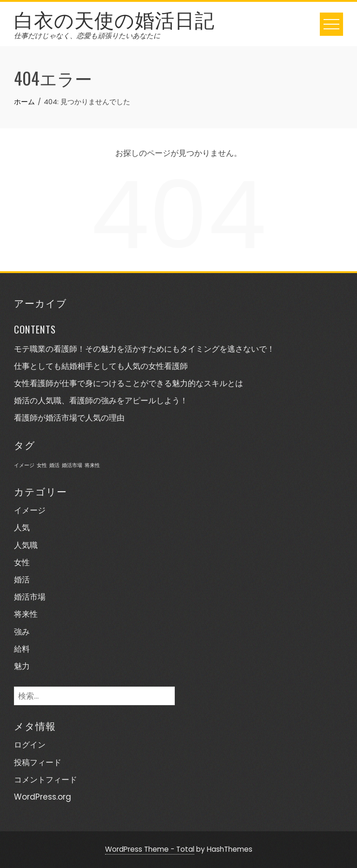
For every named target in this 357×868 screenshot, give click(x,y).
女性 (22, 562)
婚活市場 (30, 597)
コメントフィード (46, 780)
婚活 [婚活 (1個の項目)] (54, 465)
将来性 (26, 614)
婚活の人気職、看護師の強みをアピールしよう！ (101, 401)
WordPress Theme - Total (150, 849)
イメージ (30, 510)
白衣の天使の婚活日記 (114, 19)
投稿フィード (38, 762)
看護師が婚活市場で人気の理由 (69, 418)
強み (22, 632)
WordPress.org (43, 797)
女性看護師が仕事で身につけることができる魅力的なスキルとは (129, 383)
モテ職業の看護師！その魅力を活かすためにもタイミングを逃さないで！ (144, 349)
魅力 (22, 666)
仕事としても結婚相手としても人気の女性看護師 (101, 366)
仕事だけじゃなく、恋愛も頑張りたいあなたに (87, 36)
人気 (22, 527)
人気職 (26, 545)
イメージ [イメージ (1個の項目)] (24, 465)
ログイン (30, 745)
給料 (22, 649)
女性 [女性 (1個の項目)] (42, 465)
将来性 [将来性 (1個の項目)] (92, 465)
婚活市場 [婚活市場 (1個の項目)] (72, 465)
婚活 (22, 580)
